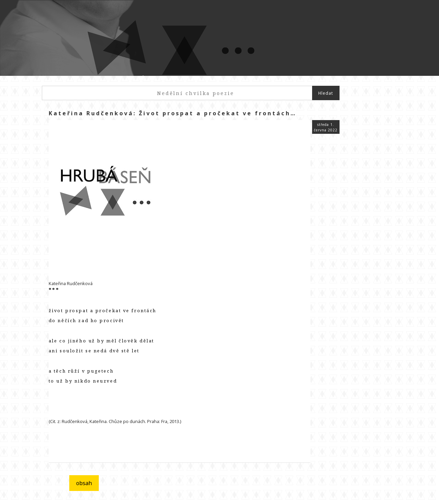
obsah (84, 483)
